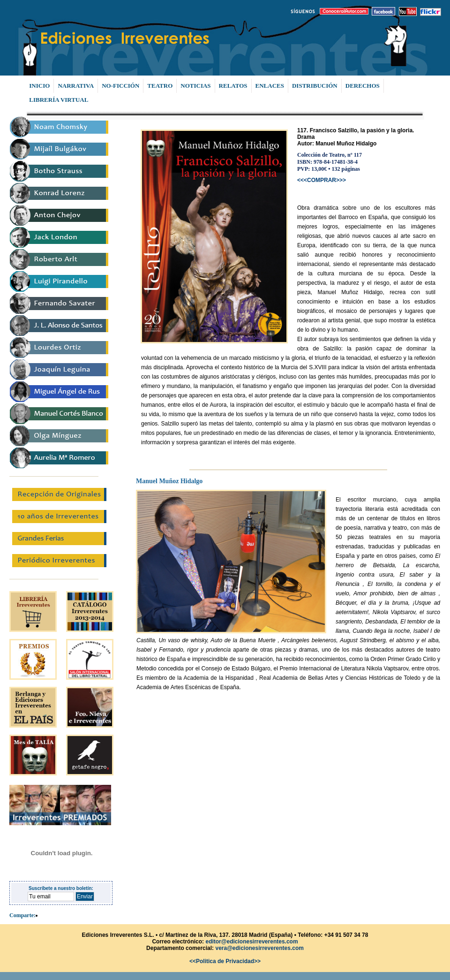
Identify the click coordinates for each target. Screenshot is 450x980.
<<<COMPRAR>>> (322, 180)
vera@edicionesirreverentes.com (259, 948)
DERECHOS (363, 86)
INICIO (39, 86)
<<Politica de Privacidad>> (225, 961)
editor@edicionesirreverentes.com (251, 942)
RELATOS (233, 86)
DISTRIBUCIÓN (315, 86)
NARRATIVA (76, 86)
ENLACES (270, 86)
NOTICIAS (195, 86)
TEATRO (160, 86)
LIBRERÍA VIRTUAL (59, 100)
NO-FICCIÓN (120, 86)
